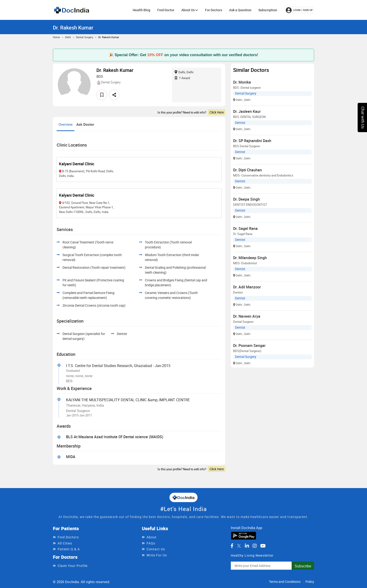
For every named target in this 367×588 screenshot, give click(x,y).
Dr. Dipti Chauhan (248, 170)
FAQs (151, 543)
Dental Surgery (85, 37)
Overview (66, 124)
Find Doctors (68, 537)
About (152, 537)
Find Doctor (166, 10)
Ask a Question (240, 10)
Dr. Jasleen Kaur (247, 111)
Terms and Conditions (285, 582)
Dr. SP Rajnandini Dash (252, 141)
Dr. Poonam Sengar (249, 345)
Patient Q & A (69, 549)
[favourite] (102, 95)
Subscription (268, 10)
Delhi (68, 37)
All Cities (65, 543)
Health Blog (141, 10)
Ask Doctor (85, 124)
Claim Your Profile (73, 566)
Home (56, 37)
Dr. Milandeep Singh (250, 258)
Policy (310, 582)
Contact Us (156, 549)
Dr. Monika (242, 82)
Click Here (217, 112)
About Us (190, 10)
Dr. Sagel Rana (245, 228)
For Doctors (214, 10)
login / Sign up (299, 10)
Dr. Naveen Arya (247, 316)
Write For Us (157, 555)
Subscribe (303, 566)
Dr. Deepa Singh (246, 199)
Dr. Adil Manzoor (247, 287)
